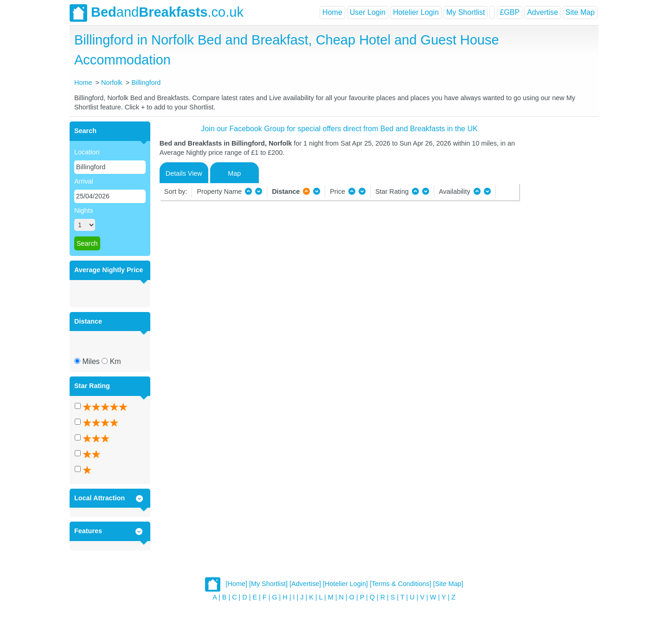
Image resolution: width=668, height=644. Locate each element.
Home (332, 12)
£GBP (510, 12)
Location (87, 152)
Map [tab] (234, 173)
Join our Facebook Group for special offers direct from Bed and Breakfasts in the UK (339, 129)
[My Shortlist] (268, 584)
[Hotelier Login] (345, 584)
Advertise (543, 12)
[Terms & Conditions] (401, 584)
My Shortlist (466, 12)
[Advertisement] (558, 261)
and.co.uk (157, 13)
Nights (84, 210)
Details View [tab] (184, 173)
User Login (368, 12)
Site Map (580, 12)
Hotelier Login (416, 12)
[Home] (237, 584)
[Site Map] (448, 584)
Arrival (84, 181)
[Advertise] (305, 584)
